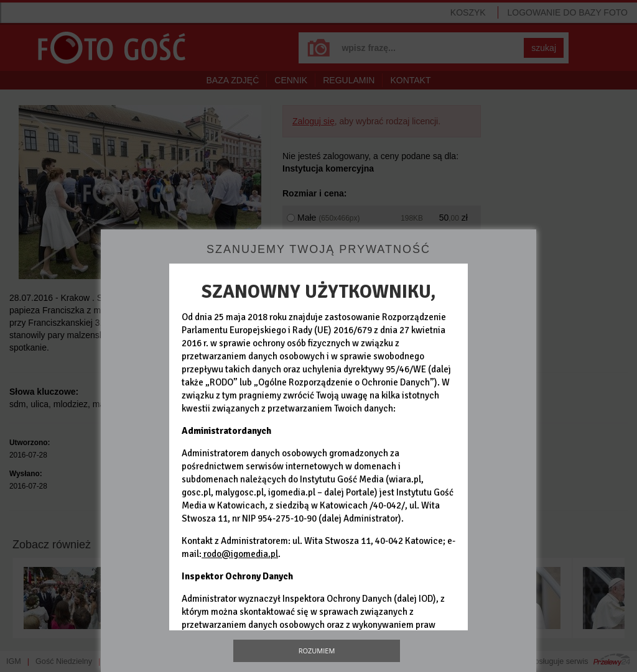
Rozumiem (317, 651)
